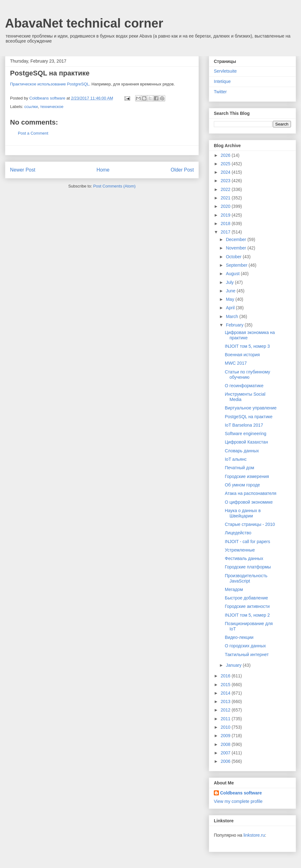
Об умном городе (242, 485)
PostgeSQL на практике (249, 417)
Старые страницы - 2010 (250, 524)
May (230, 299)
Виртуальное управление (251, 408)
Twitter (220, 92)
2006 (226, 761)
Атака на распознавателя (251, 493)
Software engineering (246, 434)
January (234, 665)
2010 (226, 727)
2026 (226, 155)
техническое (52, 107)
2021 (226, 198)
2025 (226, 164)
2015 (226, 685)
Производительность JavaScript (246, 578)
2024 (226, 172)
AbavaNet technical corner (84, 23)
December (236, 239)
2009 (226, 736)
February (235, 325)
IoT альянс (236, 459)
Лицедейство (238, 533)
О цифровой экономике (249, 502)
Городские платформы (248, 567)
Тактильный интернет (247, 655)
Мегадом (234, 589)
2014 (226, 693)
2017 (226, 232)
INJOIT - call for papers (247, 542)
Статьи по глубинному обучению (248, 375)
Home (103, 170)
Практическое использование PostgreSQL (50, 84)
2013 (226, 701)
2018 (226, 223)
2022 (226, 189)
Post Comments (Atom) (114, 186)
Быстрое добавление (246, 598)
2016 (226, 676)
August (233, 274)
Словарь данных (242, 451)
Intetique (222, 81)
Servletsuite (225, 71)
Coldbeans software (241, 793)
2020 (226, 206)
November (236, 248)
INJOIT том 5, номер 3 (247, 346)
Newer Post (23, 170)
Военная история (242, 355)
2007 (226, 753)
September (237, 265)
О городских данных (245, 646)
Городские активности (247, 606)
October (234, 257)
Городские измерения (247, 476)
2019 (226, 215)
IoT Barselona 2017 (244, 425)
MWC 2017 (236, 363)
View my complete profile (238, 801)
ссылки (31, 107)
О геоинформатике (244, 386)
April (231, 308)
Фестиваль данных (244, 558)
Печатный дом (240, 468)
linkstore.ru (254, 835)
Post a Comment (33, 133)
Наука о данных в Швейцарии (243, 513)
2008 (226, 744)
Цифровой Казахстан (246, 442)
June (231, 291)
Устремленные (240, 550)
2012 (226, 710)
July (230, 282)
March (232, 316)
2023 (226, 181)
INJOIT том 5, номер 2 (247, 615)
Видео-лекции (239, 637)
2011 (226, 719)
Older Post (182, 170)
